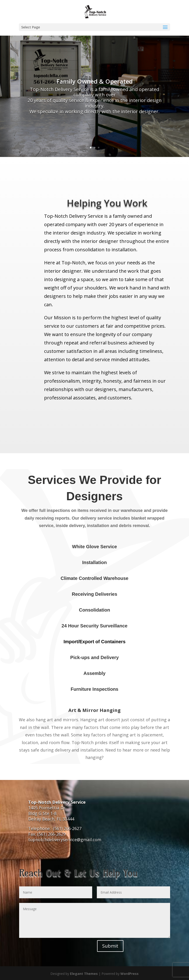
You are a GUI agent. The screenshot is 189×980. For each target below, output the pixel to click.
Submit (110, 946)
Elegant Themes (84, 974)
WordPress (129, 974)
